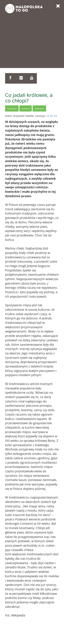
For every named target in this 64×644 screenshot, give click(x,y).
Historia (26, 109)
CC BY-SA (52, 116)
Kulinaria (12, 109)
